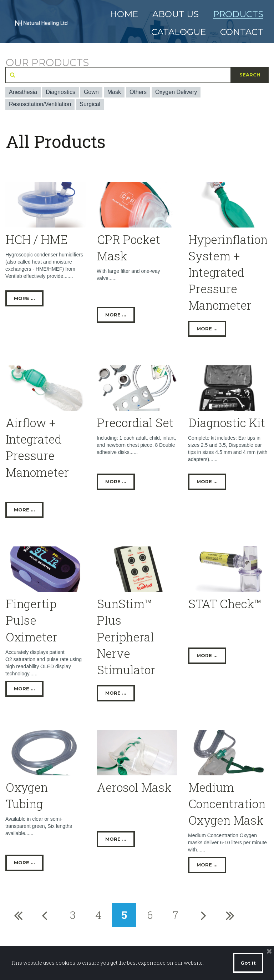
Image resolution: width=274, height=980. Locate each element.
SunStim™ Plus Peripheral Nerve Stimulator (126, 637)
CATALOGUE (179, 32)
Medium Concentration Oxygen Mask (227, 804)
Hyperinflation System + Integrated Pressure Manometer (228, 272)
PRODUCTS (238, 14)
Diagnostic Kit (227, 422)
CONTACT (242, 32)
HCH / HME (37, 239)
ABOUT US (176, 14)
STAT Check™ (225, 604)
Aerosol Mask (134, 787)
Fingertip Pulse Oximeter (32, 620)
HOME (124, 14)
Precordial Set (135, 422)
